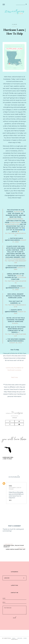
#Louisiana (18, 212)
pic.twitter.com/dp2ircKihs (16, 234)
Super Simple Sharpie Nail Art (16, 549)
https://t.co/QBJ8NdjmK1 (16, 259)
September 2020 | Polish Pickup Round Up (14, 546)
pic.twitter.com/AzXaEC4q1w (16, 306)
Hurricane (14, 418)
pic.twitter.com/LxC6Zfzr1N (16, 282)
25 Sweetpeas (7, 638)
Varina (10, 486)
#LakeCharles (15, 222)
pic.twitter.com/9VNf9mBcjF (16, 335)
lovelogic (15, 639)
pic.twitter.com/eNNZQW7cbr (16, 262)
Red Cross (15, 377)
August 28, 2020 (16, 343)
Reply (10, 500)
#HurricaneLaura (12, 224)
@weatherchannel (16, 219)
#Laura (19, 276)
